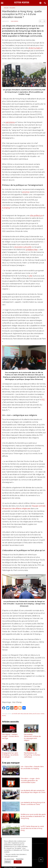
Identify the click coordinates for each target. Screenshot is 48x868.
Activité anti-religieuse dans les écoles (26, 714)
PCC (43, 400)
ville (31, 276)
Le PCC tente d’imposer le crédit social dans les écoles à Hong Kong (32, 828)
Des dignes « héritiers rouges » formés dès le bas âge (10, 736)
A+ (41, 21)
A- (44, 21)
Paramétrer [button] (20, 859)
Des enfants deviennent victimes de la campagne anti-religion (32, 737)
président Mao (32, 250)
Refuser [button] (8, 862)
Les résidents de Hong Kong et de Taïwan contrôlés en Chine (33, 803)
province (26, 192)
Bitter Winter (22, 3)
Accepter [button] (18, 862)
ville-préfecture (36, 216)
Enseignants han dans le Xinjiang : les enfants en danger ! (10, 755)
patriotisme (10, 122)
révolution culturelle (23, 247)
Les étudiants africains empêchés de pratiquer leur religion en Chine (33, 792)
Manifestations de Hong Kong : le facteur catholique (32, 755)
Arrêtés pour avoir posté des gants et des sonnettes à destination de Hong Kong (33, 816)
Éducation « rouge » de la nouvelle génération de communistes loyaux (30, 780)
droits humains (35, 48)
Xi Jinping (6, 208)
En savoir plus (9, 859)
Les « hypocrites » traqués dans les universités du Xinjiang (32, 768)
